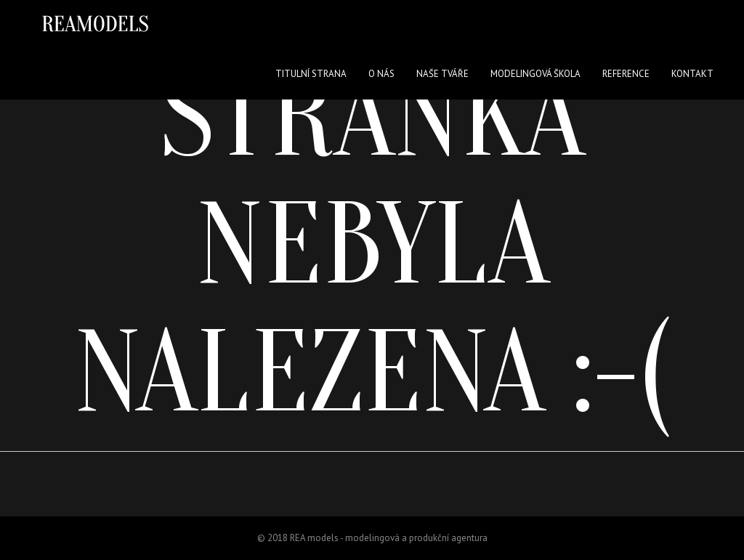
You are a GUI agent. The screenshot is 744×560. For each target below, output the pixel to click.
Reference (626, 74)
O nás (381, 74)
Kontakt (692, 74)
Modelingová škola (535, 74)
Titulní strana (311, 74)
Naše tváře (442, 74)
